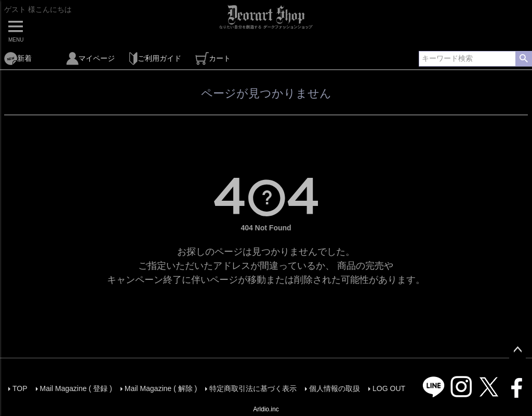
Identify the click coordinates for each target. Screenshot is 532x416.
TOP (20, 388)
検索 (523, 59)
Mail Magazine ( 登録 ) (76, 388)
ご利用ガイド (155, 58)
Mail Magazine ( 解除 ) (161, 388)
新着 (18, 58)
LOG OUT (389, 388)
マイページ (91, 58)
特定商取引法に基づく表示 (253, 388)
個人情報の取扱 (335, 388)
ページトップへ (517, 350)
